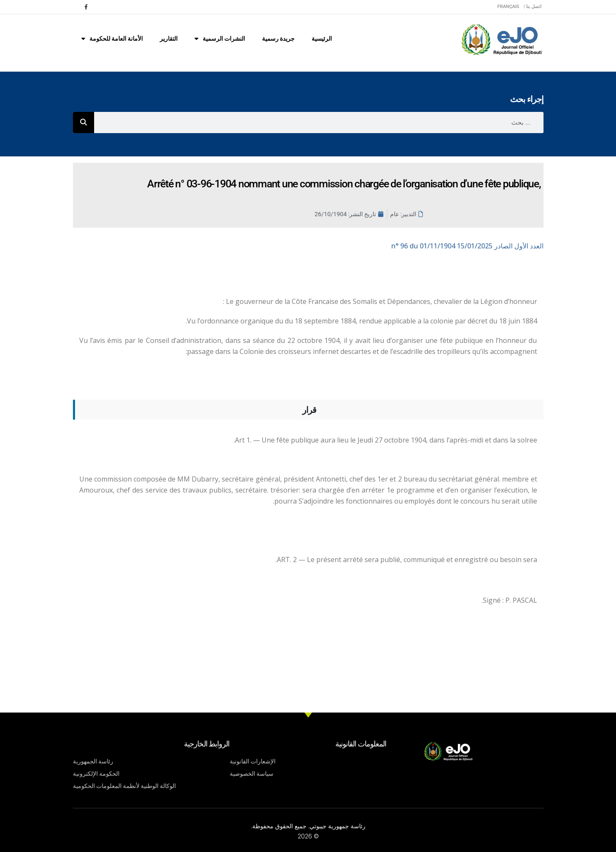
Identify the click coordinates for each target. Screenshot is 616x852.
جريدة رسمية (278, 39)
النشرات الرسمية (220, 39)
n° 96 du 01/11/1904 (467, 246)
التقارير (169, 39)
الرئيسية (322, 39)
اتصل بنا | (532, 7)
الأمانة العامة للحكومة (112, 39)
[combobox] (319, 123)
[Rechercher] (84, 123)
